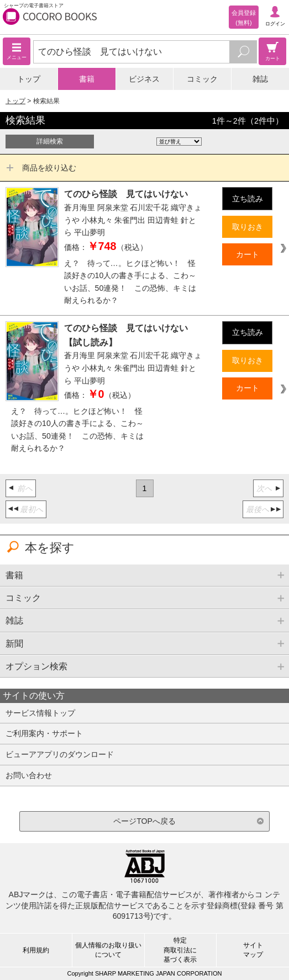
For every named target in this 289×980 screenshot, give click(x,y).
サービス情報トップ (40, 713)
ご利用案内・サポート (44, 733)
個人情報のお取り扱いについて (108, 950)
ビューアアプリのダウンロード (60, 754)
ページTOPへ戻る (144, 821)
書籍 (87, 79)
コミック (202, 79)
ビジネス (144, 79)
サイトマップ (253, 950)
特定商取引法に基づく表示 (180, 950)
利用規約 (36, 950)
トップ (29, 79)
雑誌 (260, 79)
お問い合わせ (29, 775)
